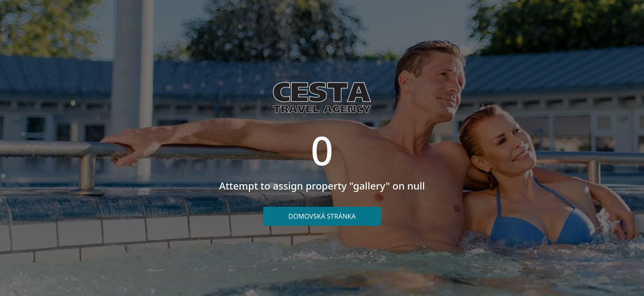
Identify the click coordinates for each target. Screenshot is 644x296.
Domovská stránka (322, 216)
